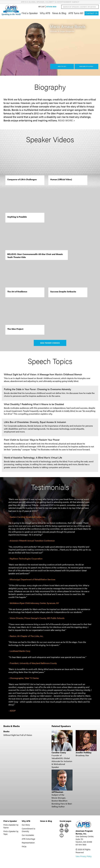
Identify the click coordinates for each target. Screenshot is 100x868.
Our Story (26, 825)
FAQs (24, 846)
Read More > (66, 120)
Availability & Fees (86, 66)
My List (42, 7)
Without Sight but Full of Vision (18, 735)
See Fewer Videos (50, 343)
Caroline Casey (59, 752)
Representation (28, 843)
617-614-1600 (51, 7)
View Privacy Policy (84, 856)
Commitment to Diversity (28, 830)
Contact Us (92, 13)
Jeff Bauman (57, 792)
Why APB (45, 13)
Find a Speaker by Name (11, 826)
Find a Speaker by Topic (11, 833)
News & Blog (59, 13)
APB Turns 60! (76, 13)
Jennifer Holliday (84, 752)
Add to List (62, 66)
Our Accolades (28, 835)
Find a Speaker (30, 13)
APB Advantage (28, 839)
